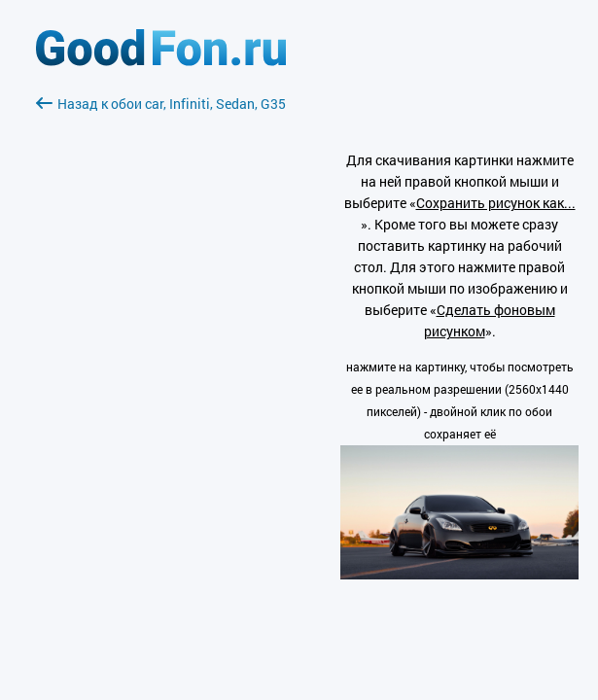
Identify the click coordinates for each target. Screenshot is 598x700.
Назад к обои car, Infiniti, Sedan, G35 (161, 104)
